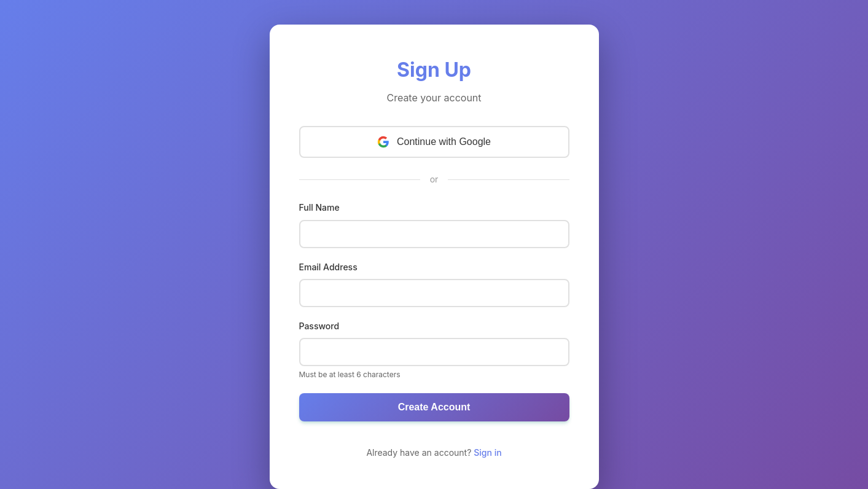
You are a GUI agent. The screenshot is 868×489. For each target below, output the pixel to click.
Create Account (434, 407)
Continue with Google (434, 142)
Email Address (328, 267)
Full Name (319, 207)
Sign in (487, 452)
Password (319, 326)
